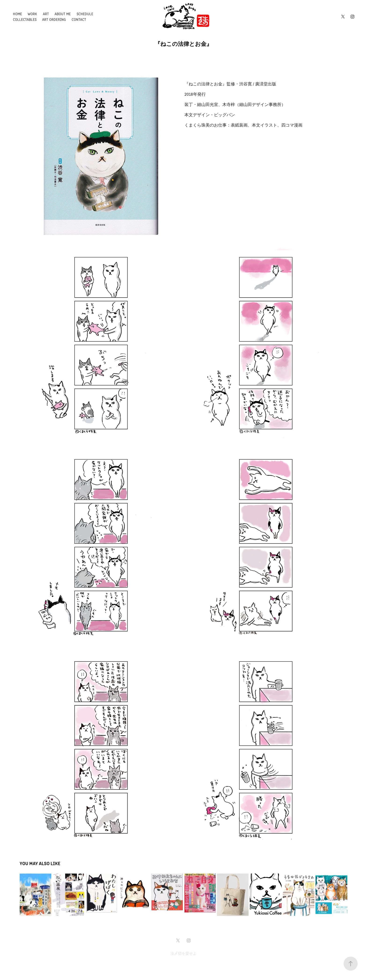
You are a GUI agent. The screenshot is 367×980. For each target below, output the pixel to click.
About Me (63, 14)
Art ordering (54, 19)
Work (32, 14)
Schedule (85, 14)
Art (46, 14)
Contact (79, 19)
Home (17, 14)
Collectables (25, 19)
